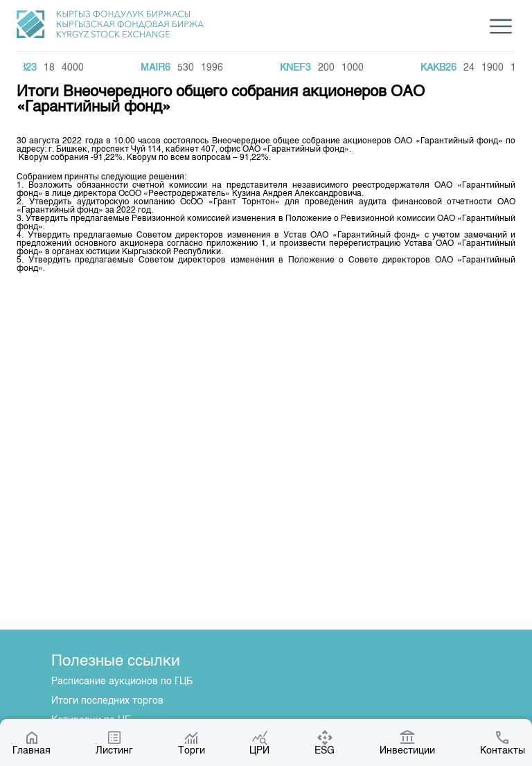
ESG (325, 742)
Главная (32, 742)
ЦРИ (259, 742)
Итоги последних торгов (107, 701)
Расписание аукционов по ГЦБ (122, 682)
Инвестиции (407, 742)
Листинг (114, 742)
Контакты (503, 742)
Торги (192, 742)
